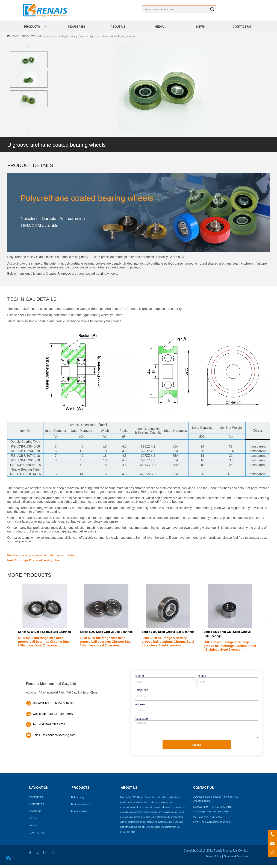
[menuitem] (35, 27)
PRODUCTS (29, 36)
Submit (197, 748)
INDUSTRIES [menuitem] (76, 27)
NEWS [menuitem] (201, 27)
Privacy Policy (213, 859)
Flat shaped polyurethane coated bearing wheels (44, 555)
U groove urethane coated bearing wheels (112, 36)
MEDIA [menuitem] (159, 27)
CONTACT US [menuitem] (242, 27)
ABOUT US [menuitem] (118, 27)
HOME (14, 36)
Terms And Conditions (236, 859)
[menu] (138, 27)
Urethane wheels (48, 36)
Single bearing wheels (73, 36)
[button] (35, 27)
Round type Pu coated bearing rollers (37, 560)
